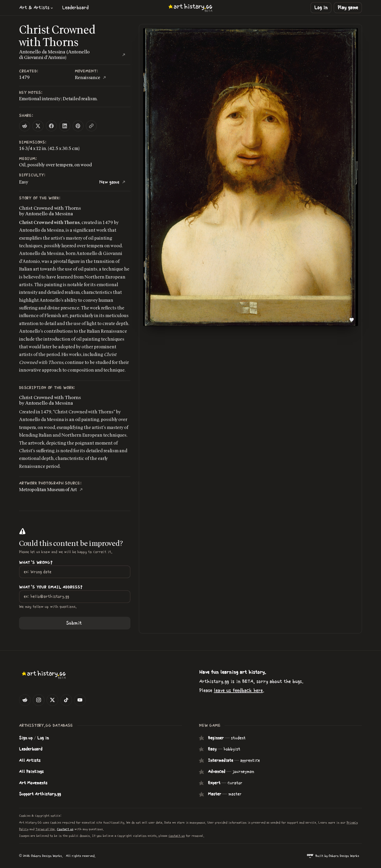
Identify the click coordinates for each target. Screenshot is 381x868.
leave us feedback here (238, 690)
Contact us (65, 829)
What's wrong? (36, 563)
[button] (36, 8)
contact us (177, 836)
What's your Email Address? (51, 587)
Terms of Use (45, 829)
